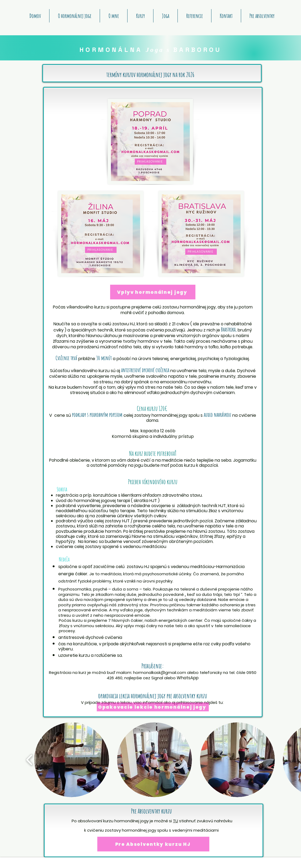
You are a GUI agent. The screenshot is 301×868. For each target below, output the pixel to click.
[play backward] (30, 760)
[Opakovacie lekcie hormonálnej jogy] (153, 707)
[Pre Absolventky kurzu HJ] (153, 844)
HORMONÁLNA (113, 50)
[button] (72, 760)
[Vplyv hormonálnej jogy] (153, 292)
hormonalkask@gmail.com (160, 672)
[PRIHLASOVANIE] (150, 162)
